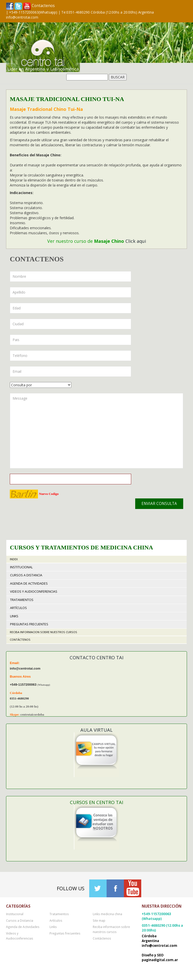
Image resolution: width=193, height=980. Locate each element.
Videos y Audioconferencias (34, 592)
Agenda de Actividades (29, 584)
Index (14, 559)
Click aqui (136, 241)
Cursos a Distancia (26, 575)
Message (96, 431)
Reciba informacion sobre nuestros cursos (43, 632)
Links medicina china (107, 914)
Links (14, 616)
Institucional (21, 567)
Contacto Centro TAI (96, 658)
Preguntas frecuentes (29, 624)
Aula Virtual (96, 730)
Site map (99, 920)
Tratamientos (22, 600)
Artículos (18, 608)
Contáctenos (20, 640)
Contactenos (43, 6)
